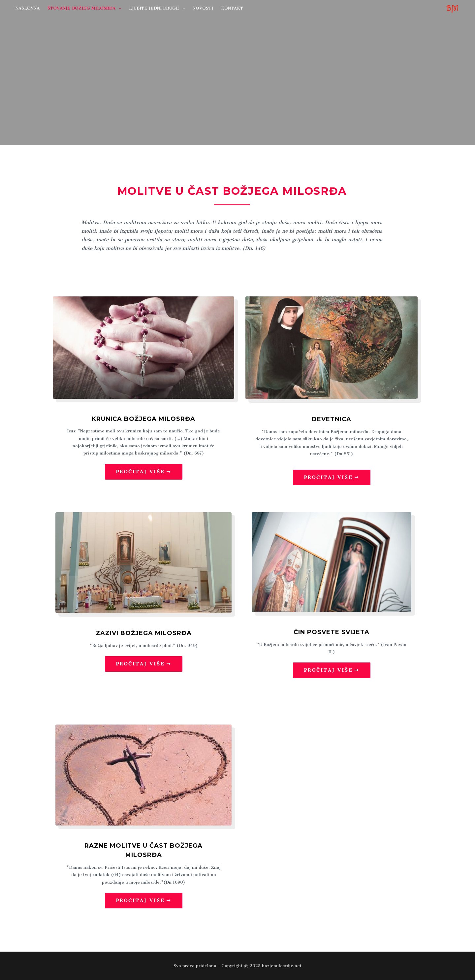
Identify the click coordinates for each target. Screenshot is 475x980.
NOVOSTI (203, 8)
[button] (144, 472)
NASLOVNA (28, 8)
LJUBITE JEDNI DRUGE (154, 8)
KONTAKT (232, 8)
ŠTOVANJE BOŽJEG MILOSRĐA (81, 8)
